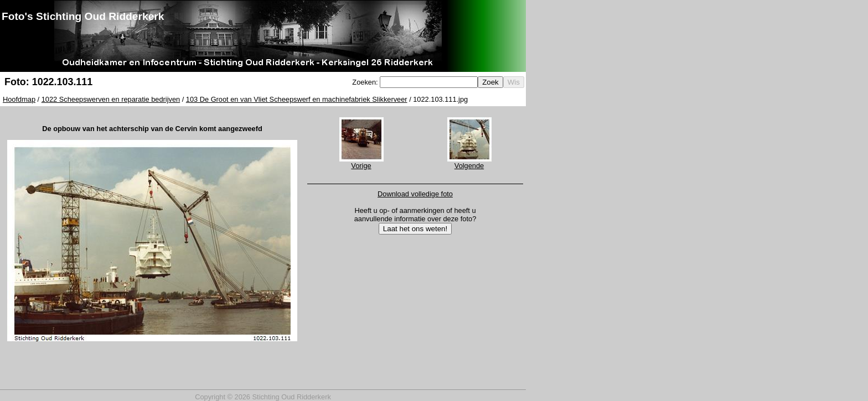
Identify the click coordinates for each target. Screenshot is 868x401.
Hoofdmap (19, 99)
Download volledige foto (415, 194)
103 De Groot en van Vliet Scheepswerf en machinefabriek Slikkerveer (297, 99)
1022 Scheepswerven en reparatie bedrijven (111, 99)
